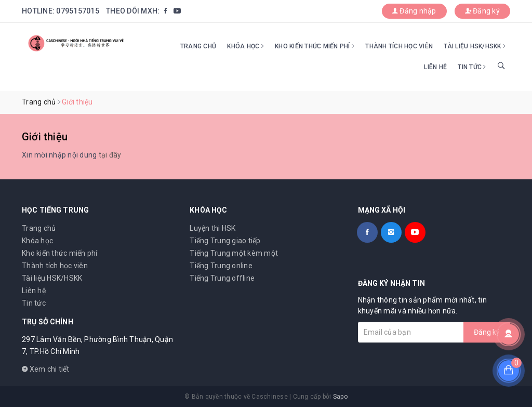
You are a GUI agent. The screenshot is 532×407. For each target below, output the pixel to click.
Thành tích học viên (399, 46)
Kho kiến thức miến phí (315, 46)
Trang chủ (198, 46)
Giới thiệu (45, 137)
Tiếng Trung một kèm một (234, 253)
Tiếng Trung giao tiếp (225, 241)
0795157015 (78, 11)
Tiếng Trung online (221, 266)
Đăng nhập (414, 11)
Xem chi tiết (46, 369)
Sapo (340, 397)
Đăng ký (482, 11)
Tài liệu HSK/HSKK (475, 46)
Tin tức (472, 67)
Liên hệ (435, 67)
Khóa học (245, 46)
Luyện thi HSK (212, 228)
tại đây (110, 155)
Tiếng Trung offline (222, 278)
